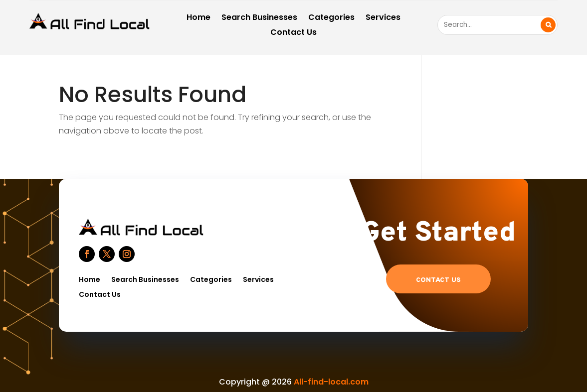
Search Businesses (259, 18)
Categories (331, 18)
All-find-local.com (331, 382)
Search (548, 25)
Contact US (438, 280)
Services (383, 18)
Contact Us (293, 33)
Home (198, 18)
